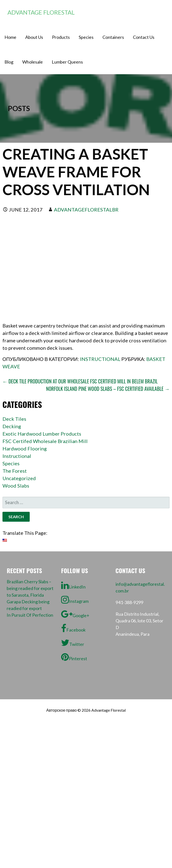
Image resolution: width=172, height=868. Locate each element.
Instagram (75, 600)
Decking (12, 426)
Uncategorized (19, 478)
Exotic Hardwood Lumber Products (42, 434)
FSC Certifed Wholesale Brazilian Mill (45, 441)
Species (86, 37)
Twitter (73, 643)
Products (61, 37)
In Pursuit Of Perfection (30, 615)
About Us (34, 37)
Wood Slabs (16, 486)
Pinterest (74, 657)
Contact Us (144, 37)
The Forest (15, 471)
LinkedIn (73, 585)
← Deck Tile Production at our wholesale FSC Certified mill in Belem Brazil (80, 381)
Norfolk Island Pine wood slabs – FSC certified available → (108, 389)
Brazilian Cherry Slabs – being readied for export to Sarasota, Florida (30, 588)
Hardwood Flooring (25, 448)
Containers (113, 37)
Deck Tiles (14, 419)
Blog (9, 62)
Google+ (75, 614)
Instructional (100, 359)
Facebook (73, 628)
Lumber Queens (67, 62)
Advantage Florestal (41, 12)
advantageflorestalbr (86, 210)
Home (10, 37)
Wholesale (33, 62)
